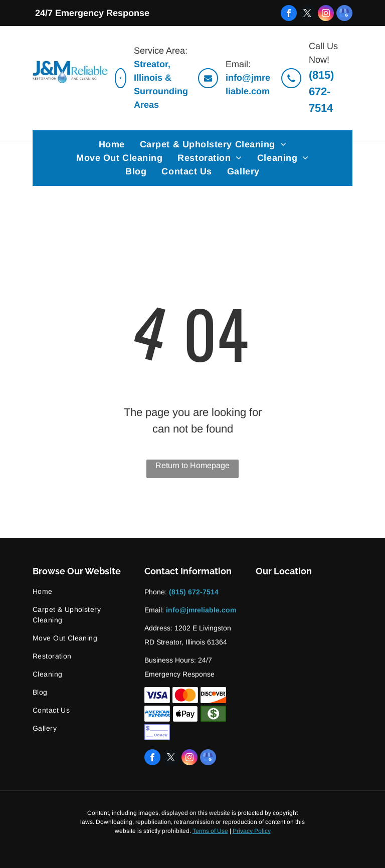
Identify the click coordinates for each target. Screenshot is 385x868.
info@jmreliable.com (201, 610)
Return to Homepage (192, 465)
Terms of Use (210, 831)
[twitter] (307, 13)
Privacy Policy (252, 831)
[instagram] (326, 13)
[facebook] (289, 13)
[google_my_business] (344, 13)
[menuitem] (112, 145)
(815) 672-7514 (321, 91)
